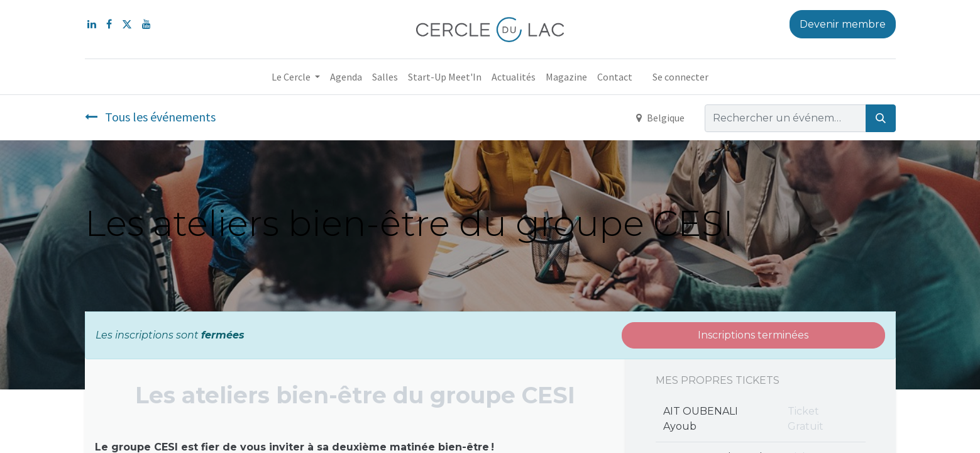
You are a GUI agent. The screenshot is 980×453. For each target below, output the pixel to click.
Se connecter (680, 77)
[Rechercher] (881, 118)
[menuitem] (346, 77)
